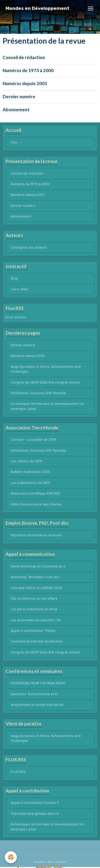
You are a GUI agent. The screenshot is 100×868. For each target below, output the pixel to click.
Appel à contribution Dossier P (35, 803)
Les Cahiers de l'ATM (26, 461)
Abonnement (16, 110)
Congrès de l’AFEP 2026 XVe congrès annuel (45, 382)
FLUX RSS (18, 772)
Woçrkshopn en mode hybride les (37, 705)
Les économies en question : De (36, 620)
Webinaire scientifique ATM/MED (35, 493)
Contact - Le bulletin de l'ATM (33, 440)
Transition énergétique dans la (35, 814)
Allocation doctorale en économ (36, 535)
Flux (14, 142)
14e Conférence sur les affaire (34, 599)
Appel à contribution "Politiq (33, 631)
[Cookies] (11, 857)
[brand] (37, 8)
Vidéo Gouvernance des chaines (36, 504)
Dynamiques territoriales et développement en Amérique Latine (47, 406)
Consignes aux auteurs (29, 248)
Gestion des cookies (50, 862)
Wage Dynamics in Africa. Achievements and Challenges (46, 369)
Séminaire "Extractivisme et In (34, 694)
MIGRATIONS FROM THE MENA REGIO (38, 683)
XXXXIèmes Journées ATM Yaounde (38, 393)
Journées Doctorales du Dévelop (37, 641)
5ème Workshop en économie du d (38, 566)
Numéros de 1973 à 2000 (28, 70)
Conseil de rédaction (24, 57)
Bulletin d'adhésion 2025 (30, 472)
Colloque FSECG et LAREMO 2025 (36, 588)
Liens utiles (20, 289)
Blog (14, 278)
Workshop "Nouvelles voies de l (35, 577)
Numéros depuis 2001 (25, 83)
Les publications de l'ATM (30, 483)
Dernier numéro (19, 96)
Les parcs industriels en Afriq (34, 609)
